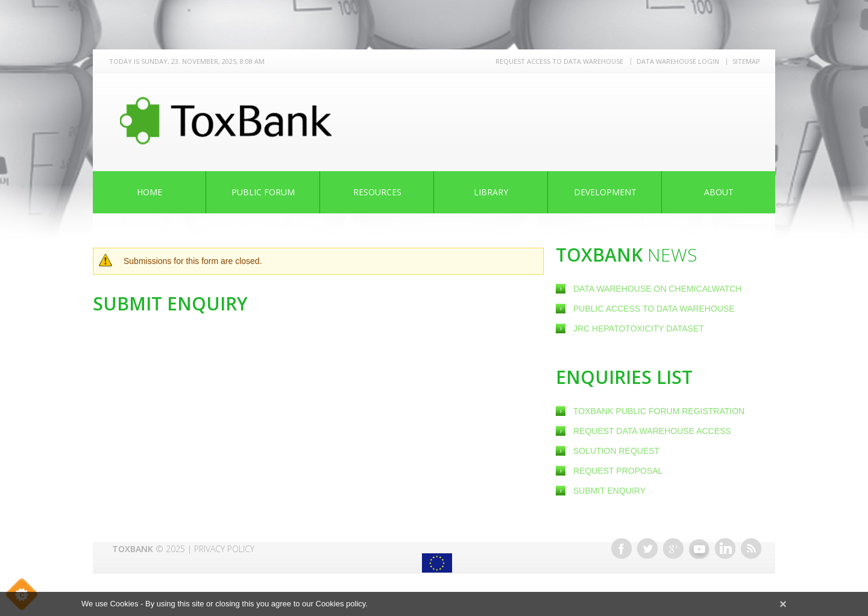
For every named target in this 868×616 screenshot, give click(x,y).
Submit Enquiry (609, 491)
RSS (751, 548)
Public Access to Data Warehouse (655, 309)
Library (491, 192)
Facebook (621, 548)
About (719, 192)
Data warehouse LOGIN (678, 61)
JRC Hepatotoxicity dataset (639, 328)
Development (605, 192)
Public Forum (263, 192)
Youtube (699, 548)
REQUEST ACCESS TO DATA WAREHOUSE (559, 61)
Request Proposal (618, 471)
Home (149, 192)
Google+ (673, 548)
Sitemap (746, 61)
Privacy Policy (224, 549)
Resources (377, 192)
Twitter (647, 548)
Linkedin (725, 548)
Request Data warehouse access (652, 431)
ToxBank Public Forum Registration (659, 411)
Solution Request (616, 451)
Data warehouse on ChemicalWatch (658, 289)
